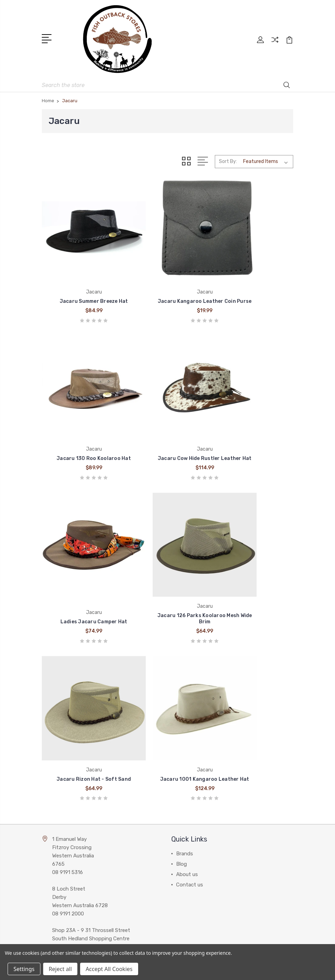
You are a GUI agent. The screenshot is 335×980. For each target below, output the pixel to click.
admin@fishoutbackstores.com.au (92, 753)
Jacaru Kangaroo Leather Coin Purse (167, 276)
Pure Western (63, 824)
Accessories (190, 835)
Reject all (60, 969)
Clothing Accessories (201, 804)
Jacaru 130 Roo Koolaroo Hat (254, 276)
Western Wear (192, 793)
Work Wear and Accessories (208, 814)
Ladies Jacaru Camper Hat (167, 418)
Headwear (188, 824)
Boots (184, 783)
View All (56, 845)
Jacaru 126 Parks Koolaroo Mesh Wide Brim (254, 415)
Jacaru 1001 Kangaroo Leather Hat (167, 553)
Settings (24, 969)
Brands (185, 631)
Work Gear (188, 845)
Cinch (53, 783)
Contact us (190, 662)
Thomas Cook (63, 835)
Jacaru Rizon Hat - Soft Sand (81, 553)
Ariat (52, 814)
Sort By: (228, 158)
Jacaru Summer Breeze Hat (82, 280)
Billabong (58, 793)
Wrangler (57, 804)
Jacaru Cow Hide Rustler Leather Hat (82, 415)
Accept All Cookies (109, 969)
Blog (181, 641)
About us (187, 652)
